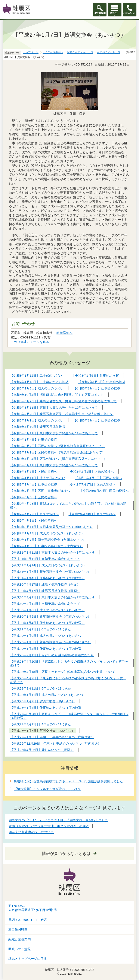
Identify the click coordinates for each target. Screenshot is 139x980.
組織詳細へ (64, 333)
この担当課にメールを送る (30, 342)
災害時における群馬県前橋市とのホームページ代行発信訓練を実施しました (68, 781)
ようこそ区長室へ (53, 52)
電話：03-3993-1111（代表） (29, 920)
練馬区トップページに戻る (28, 959)
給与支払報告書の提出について (31, 832)
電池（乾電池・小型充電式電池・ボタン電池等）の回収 (49, 826)
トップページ (31, 52)
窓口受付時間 (18, 929)
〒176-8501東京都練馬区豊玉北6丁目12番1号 (33, 908)
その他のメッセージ (109, 52)
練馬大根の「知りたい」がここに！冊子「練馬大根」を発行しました (58, 820)
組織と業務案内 (20, 939)
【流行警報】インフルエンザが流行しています (48, 789)
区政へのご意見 (20, 949)
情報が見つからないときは (66, 854)
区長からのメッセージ (80, 52)
